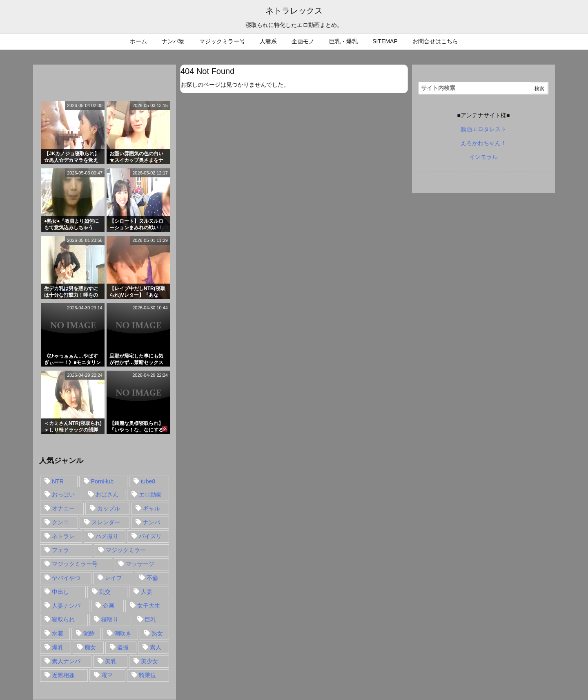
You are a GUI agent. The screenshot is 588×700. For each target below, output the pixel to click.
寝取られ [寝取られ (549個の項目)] (63, 619)
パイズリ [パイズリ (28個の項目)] (150, 536)
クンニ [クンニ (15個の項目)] (60, 522)
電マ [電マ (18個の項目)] (107, 675)
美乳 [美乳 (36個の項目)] (111, 661)
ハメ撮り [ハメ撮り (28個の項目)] (107, 536)
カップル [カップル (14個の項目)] (109, 508)
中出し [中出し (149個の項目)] (60, 592)
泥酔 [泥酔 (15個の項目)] (89, 633)
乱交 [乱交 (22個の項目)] (105, 592)
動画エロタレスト (483, 129)
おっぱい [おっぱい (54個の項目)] (63, 494)
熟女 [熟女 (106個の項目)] (157, 633)
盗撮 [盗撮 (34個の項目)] (123, 647)
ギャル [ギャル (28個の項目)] (151, 508)
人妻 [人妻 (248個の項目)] (147, 592)
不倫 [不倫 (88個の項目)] (152, 578)
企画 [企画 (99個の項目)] (109, 606)
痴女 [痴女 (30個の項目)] (90, 647)
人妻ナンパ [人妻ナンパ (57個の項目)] (66, 606)
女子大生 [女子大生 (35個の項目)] (149, 606)
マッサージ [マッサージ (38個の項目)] (140, 564)
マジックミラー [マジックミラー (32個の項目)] (126, 550)
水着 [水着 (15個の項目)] (58, 633)
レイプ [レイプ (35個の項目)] (114, 578)
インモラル (483, 157)
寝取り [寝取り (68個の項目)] (110, 619)
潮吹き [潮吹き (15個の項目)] (123, 633)
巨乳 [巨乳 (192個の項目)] (150, 619)
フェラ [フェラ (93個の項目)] (60, 550)
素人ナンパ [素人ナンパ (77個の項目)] (66, 661)
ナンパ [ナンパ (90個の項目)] (151, 522)
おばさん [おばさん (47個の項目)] (107, 494)
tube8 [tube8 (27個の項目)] (148, 481)
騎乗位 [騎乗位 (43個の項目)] (147, 675)
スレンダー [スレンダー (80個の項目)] (106, 522)
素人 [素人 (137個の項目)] (156, 647)
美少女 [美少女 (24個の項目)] (149, 661)
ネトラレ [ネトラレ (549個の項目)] (63, 536)
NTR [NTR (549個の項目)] (58, 481)
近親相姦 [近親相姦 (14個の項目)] (63, 675)
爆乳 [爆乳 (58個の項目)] (58, 647)
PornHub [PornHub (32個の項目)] (102, 481)
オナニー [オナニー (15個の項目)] (63, 508)
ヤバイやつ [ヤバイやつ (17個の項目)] (66, 578)
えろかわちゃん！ (483, 143)
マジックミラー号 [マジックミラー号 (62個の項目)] (75, 564)
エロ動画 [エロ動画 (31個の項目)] (150, 494)
